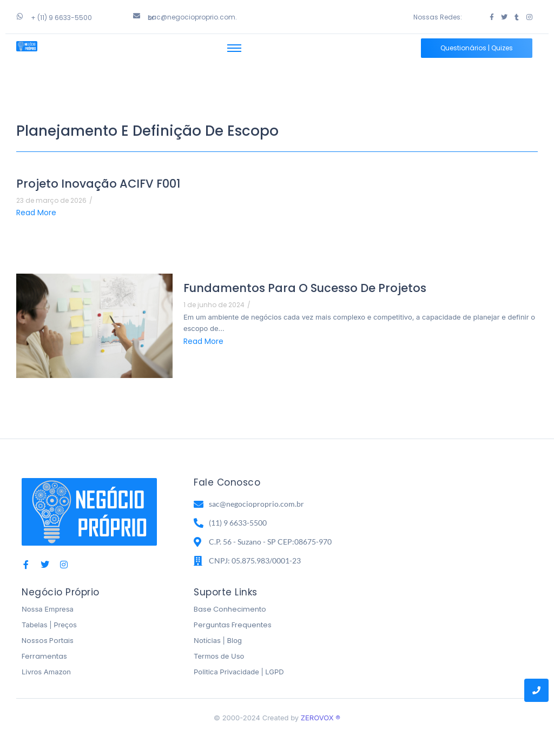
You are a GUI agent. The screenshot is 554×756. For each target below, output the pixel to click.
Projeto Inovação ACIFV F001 (98, 184)
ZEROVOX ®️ (321, 718)
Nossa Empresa (48, 609)
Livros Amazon (46, 672)
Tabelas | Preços (49, 625)
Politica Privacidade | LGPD (239, 672)
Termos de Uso (219, 656)
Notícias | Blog (218, 640)
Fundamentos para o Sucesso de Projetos (305, 288)
